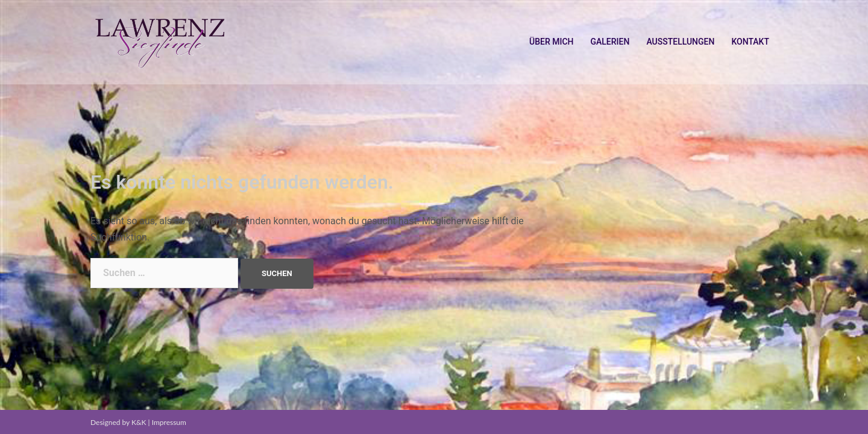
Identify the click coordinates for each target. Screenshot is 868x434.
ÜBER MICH (551, 42)
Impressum (169, 422)
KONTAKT (750, 42)
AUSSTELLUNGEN (680, 42)
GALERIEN (610, 42)
